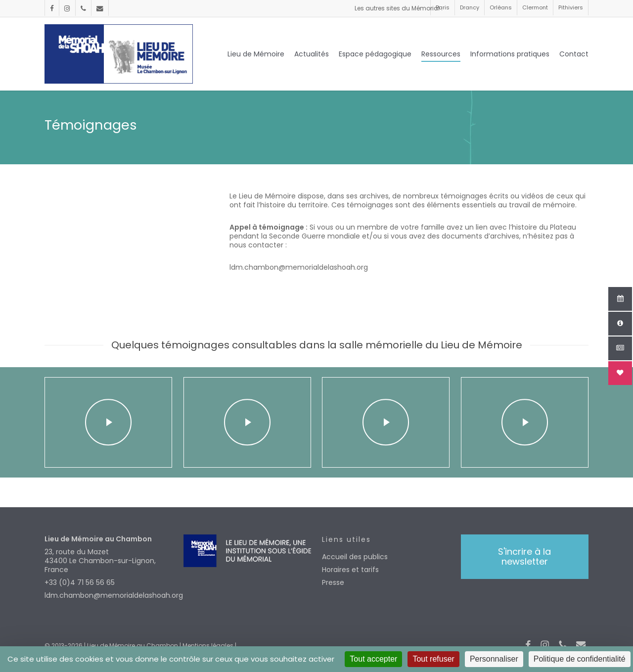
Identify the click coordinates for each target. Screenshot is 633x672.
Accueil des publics (355, 557)
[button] (525, 557)
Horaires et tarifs (350, 570)
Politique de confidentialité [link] (580, 659)
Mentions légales (208, 646)
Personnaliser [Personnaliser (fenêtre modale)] (494, 659)
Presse (333, 582)
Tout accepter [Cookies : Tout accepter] (373, 659)
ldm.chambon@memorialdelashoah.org (109, 595)
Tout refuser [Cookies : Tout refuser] (433, 659)
